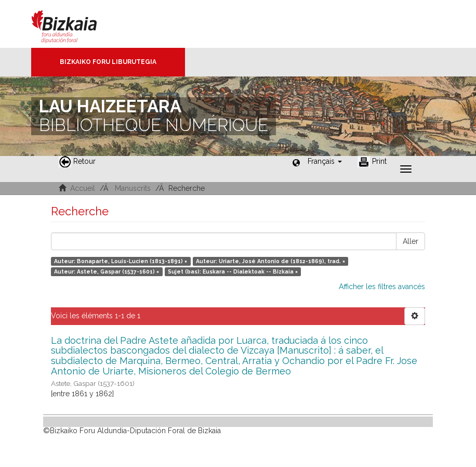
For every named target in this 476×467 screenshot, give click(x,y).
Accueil (83, 188)
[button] (325, 161)
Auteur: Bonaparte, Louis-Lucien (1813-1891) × (121, 261)
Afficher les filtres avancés (382, 287)
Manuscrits (133, 188)
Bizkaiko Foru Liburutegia (108, 62)
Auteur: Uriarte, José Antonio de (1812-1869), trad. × (270, 261)
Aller (411, 241)
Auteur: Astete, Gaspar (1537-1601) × (107, 271)
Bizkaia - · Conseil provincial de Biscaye (75, 24)
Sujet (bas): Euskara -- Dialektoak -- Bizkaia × (233, 271)
